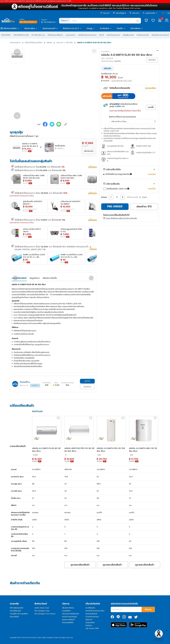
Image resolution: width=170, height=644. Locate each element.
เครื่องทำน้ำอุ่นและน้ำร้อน (34, 43)
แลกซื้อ (151, 107)
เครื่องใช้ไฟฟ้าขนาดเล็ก (21, 35)
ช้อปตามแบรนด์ (49, 28)
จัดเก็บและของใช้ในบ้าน (55, 35)
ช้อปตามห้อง (30, 28)
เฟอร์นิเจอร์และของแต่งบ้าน (87, 35)
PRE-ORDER (115, 206)
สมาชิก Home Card (42, 608)
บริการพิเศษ (135, 28)
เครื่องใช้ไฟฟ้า (6, 35)
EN (169, 13)
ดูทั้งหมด (92, 167)
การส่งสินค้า (66, 611)
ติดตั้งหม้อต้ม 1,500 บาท (117, 189)
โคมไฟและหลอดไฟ (143, 35)
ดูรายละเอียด (151, 88)
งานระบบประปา (71, 35)
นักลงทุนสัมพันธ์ (91, 614)
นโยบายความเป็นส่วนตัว (71, 614)
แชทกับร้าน (87, 387)
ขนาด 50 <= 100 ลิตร (65, 43)
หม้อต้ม (49, 43)
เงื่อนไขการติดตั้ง (50, 278)
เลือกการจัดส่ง (28, 22)
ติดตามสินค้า (14, 617)
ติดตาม (148, 609)
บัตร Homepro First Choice (45, 614)
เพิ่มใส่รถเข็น (89, 151)
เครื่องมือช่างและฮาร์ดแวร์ (160, 35)
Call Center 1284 (92, 628)
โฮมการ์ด (105, 13)
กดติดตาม (35, 385)
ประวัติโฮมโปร (90, 608)
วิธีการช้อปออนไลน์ (17, 608)
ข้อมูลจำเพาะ (35, 278)
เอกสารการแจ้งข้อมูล (69, 617)
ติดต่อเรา (89, 625)
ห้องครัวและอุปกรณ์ (113, 35)
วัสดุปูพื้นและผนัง (128, 35)
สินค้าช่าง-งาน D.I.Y (71, 28)
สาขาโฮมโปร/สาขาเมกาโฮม (95, 611)
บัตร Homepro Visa (42, 611)
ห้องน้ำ (102, 35)
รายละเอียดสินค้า (19, 278)
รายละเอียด (152, 174)
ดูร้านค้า (87, 381)
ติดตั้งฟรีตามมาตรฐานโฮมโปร (119, 174)
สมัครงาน (89, 620)
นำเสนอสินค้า (90, 623)
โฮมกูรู (89, 28)
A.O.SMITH (105, 52)
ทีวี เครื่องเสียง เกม (38, 35)
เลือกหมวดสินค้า (10, 28)
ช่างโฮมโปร (104, 28)
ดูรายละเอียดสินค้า (80, 565)
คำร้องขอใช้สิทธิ (68, 623)
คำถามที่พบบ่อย (15, 611)
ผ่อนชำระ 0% (144, 206)
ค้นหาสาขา (134, 13)
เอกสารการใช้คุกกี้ (68, 620)
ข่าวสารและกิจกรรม (92, 617)
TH (163, 13)
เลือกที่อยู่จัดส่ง (49, 22)
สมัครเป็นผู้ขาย (120, 13)
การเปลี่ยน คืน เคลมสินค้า (19, 614)
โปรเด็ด (120, 28)
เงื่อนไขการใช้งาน (68, 608)
